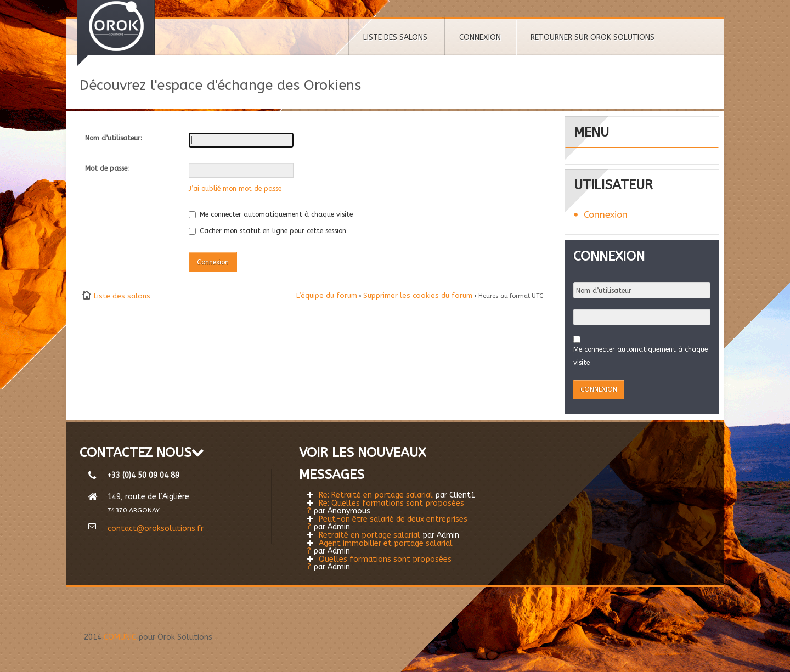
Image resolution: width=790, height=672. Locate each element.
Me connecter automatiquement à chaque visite (271, 214)
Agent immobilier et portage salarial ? (380, 547)
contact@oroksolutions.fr (156, 529)
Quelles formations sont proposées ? (379, 563)
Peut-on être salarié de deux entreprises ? (387, 523)
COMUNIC (120, 637)
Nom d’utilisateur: (114, 138)
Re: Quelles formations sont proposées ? (386, 507)
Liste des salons (122, 296)
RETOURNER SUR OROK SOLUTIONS (592, 38)
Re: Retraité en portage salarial (376, 495)
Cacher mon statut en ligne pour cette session (267, 231)
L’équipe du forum (327, 295)
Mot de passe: (107, 168)
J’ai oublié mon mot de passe (235, 188)
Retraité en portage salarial (369, 535)
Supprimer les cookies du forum (418, 295)
